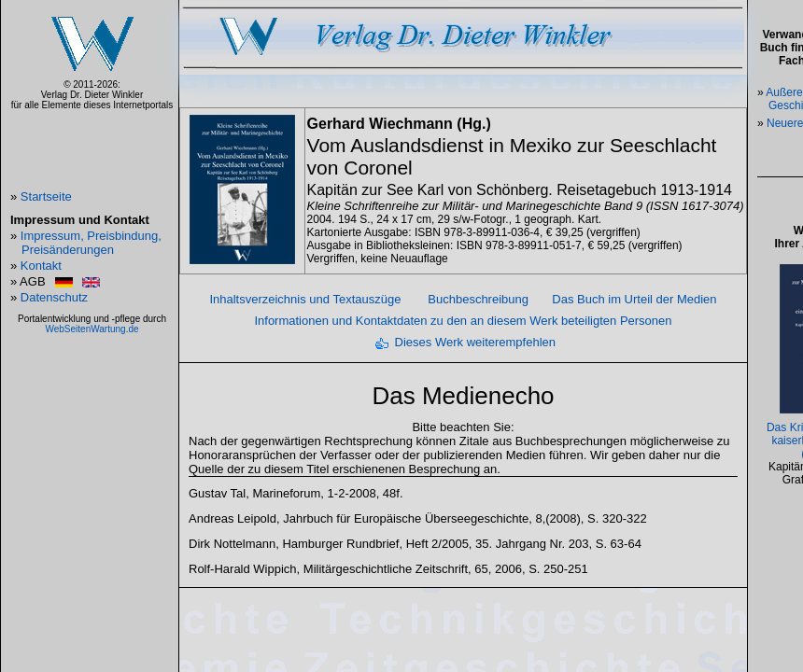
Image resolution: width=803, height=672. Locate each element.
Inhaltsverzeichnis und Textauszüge (305, 299)
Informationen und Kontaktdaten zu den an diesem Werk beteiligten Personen (463, 321)
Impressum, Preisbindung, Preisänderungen (91, 243)
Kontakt (41, 266)
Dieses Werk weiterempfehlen (475, 342)
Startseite (46, 196)
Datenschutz (54, 297)
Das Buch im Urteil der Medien (634, 299)
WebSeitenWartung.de (92, 329)
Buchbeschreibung (478, 299)
